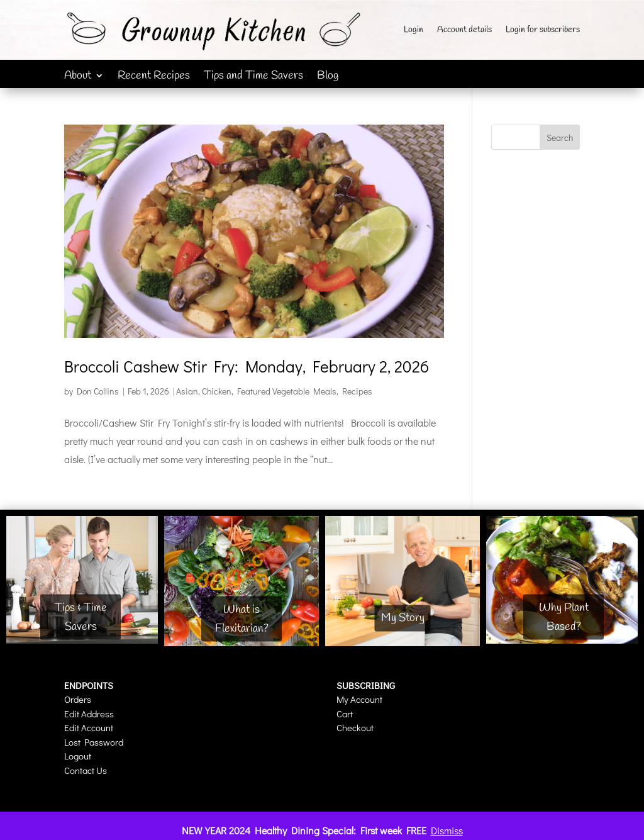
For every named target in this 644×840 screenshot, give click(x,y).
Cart (345, 714)
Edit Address (89, 714)
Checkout (355, 727)
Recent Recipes (154, 77)
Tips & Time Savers (81, 617)
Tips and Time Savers (253, 77)
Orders (78, 699)
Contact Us (86, 770)
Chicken (217, 391)
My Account (359, 699)
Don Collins (98, 391)
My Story (403, 618)
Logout (78, 756)
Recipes (357, 391)
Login (414, 31)
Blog (328, 77)
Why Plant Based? (564, 617)
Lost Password (94, 742)
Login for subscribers (543, 31)
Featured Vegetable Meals (287, 391)
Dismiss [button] (447, 830)
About (78, 77)
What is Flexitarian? (242, 619)
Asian (187, 391)
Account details (464, 31)
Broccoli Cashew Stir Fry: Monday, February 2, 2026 (247, 366)
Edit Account (89, 727)
